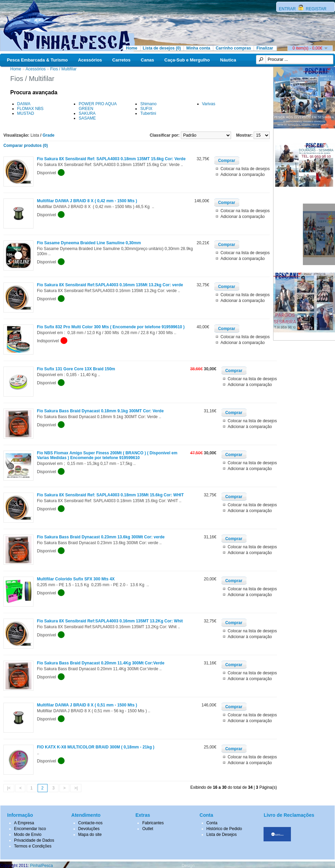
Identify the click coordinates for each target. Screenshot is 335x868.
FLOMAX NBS (30, 109)
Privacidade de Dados (34, 840)
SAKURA (87, 113)
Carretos (121, 60)
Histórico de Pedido (224, 829)
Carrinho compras (233, 48)
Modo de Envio (28, 835)
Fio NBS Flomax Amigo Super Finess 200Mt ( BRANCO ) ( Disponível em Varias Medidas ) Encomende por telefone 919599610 (107, 455)
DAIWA (24, 104)
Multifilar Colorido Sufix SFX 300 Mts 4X (76, 579)
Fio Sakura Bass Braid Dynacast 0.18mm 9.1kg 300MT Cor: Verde (100, 411)
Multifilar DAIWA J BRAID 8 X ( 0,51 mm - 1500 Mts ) (87, 705)
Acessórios (90, 60)
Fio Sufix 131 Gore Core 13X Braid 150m (76, 369)
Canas (148, 60)
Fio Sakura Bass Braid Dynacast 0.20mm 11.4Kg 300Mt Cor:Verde (101, 663)
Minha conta (198, 48)
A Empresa (24, 823)
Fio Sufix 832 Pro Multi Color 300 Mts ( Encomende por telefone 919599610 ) (111, 327)
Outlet (148, 829)
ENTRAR (288, 9)
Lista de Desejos (222, 835)
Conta (212, 823)
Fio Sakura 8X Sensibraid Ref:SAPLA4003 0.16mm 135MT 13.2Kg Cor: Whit (110, 621)
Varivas (209, 104)
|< (9, 788)
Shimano (148, 104)
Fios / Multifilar (63, 69)
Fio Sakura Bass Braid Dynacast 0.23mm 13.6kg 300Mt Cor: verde (101, 537)
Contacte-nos (90, 823)
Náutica (228, 60)
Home (131, 48)
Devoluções (89, 829)
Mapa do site (90, 835)
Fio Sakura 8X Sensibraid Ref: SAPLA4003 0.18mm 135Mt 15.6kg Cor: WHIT (110, 495)
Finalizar (265, 48)
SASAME (87, 118)
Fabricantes (153, 823)
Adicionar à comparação (243, 175)
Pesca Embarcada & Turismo (37, 60)
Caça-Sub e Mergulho (187, 60)
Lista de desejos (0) (162, 48)
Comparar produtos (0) (26, 146)
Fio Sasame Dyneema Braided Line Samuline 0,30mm (89, 243)
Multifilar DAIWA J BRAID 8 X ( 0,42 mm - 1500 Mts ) (87, 201)
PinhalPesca (42, 866)
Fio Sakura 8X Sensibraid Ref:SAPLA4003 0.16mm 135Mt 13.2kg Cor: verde (110, 285)
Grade (49, 135)
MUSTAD (26, 113)
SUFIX (146, 109)
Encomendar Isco (30, 829)
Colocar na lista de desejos (245, 169)
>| (76, 788)
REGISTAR (316, 9)
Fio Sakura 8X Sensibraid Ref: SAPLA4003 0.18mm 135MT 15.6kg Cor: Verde (111, 159)
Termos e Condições (33, 846)
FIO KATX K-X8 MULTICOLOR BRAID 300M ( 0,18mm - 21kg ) (96, 747)
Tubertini (148, 113)
